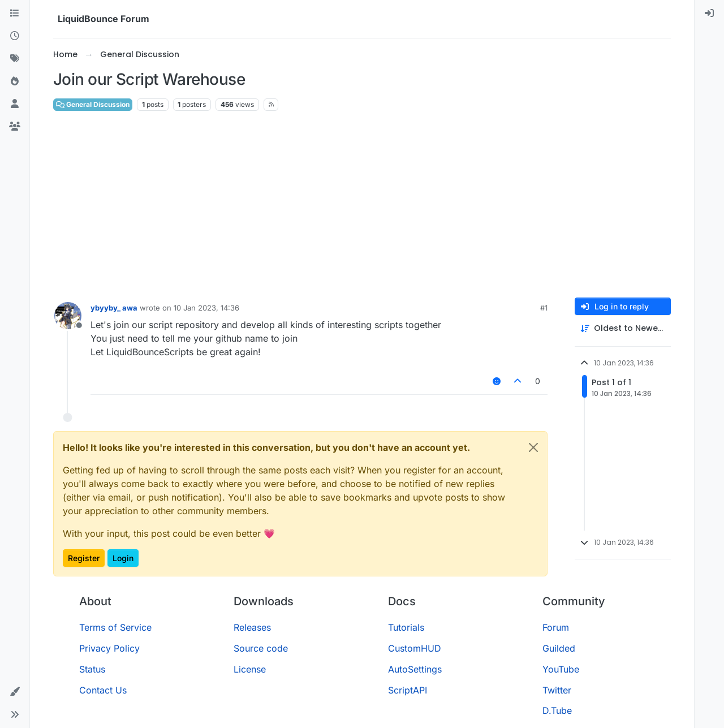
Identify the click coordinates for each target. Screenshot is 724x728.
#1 (544, 308)
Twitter (557, 690)
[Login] (709, 14)
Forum (556, 627)
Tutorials (406, 627)
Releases (252, 627)
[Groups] (15, 127)
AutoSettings (415, 669)
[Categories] (15, 14)
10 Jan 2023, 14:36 (206, 308)
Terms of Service (115, 627)
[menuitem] (709, 14)
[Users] (15, 104)
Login (123, 558)
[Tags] (15, 59)
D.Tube (557, 710)
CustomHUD (415, 648)
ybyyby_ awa (114, 308)
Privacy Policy (109, 648)
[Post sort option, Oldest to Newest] (623, 328)
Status (92, 669)
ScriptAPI (408, 690)
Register (84, 558)
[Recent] (15, 36)
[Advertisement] (362, 205)
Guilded (559, 648)
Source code (261, 648)
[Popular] (15, 81)
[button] (15, 692)
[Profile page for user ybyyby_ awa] (68, 316)
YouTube (561, 669)
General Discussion (93, 104)
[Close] (533, 447)
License (250, 669)
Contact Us (103, 690)
